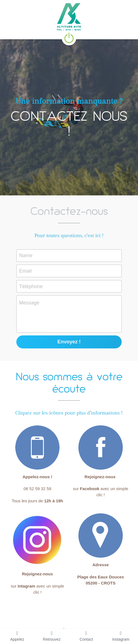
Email (25, 271)
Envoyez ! (69, 342)
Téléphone (31, 286)
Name (26, 255)
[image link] (69, 37)
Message (29, 303)
